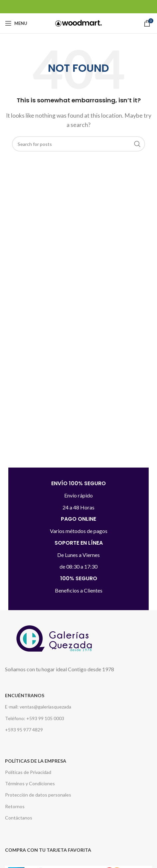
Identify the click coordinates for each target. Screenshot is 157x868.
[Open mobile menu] (16, 23)
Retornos (15, 806)
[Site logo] (78, 22)
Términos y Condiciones (30, 783)
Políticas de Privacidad (28, 772)
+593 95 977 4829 (24, 730)
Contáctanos (19, 818)
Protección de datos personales (38, 795)
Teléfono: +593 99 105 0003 (35, 718)
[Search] (78, 144)
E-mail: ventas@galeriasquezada (38, 707)
